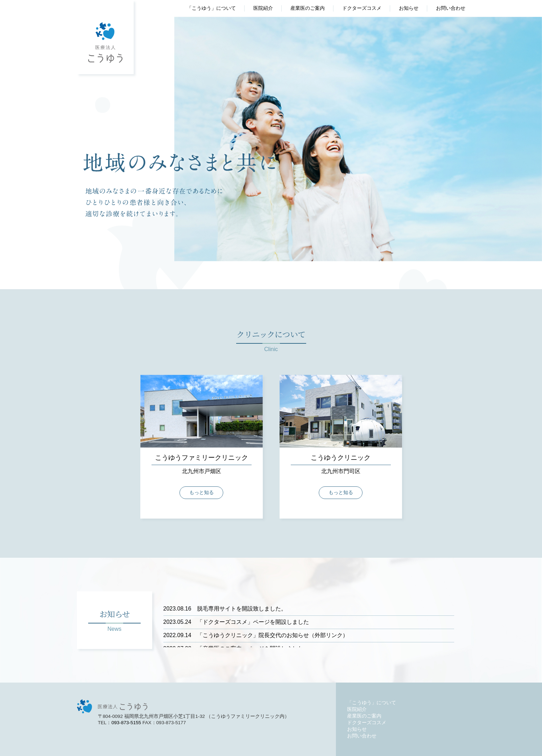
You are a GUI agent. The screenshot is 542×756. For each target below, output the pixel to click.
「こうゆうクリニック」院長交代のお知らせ (236, 635)
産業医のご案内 (308, 8)
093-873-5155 (126, 723)
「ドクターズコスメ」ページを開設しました (236, 622)
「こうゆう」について (211, 8)
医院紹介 (263, 8)
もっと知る (202, 493)
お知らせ (409, 8)
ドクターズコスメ (362, 8)
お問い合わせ (451, 8)
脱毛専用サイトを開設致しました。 (225, 609)
